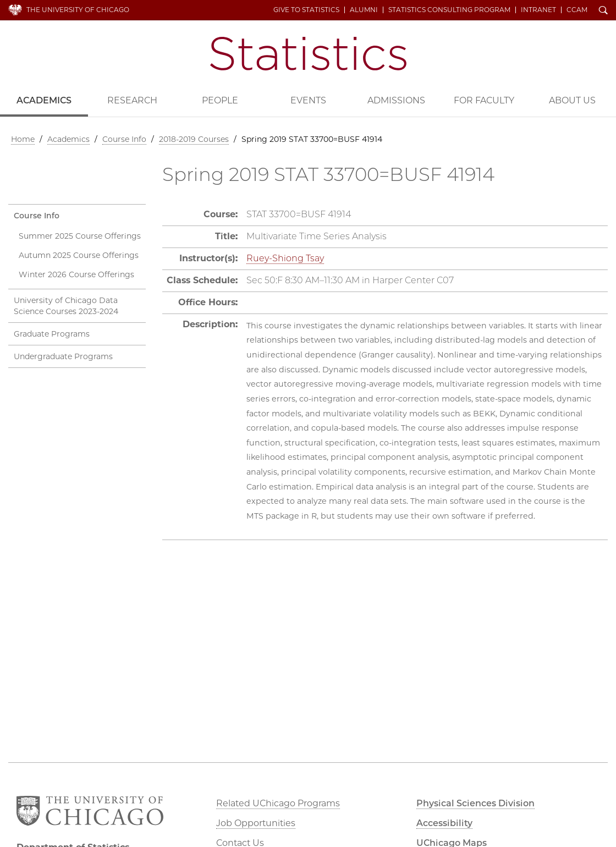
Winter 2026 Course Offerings (76, 274)
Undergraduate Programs (63, 356)
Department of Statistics (308, 54)
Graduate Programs (52, 334)
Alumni (364, 10)
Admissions (396, 100)
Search (603, 11)
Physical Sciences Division (475, 803)
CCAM (577, 10)
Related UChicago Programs (278, 803)
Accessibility (444, 823)
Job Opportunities (256, 823)
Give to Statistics (306, 10)
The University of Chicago (78, 10)
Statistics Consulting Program (449, 10)
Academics (44, 100)
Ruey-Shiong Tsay (285, 258)
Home (23, 139)
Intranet (538, 10)
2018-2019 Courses (194, 139)
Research (132, 100)
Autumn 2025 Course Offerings (79, 255)
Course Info (124, 139)
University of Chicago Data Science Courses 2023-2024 (66, 306)
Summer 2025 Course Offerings (80, 236)
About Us (572, 100)
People (220, 100)
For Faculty (484, 100)
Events (308, 100)
